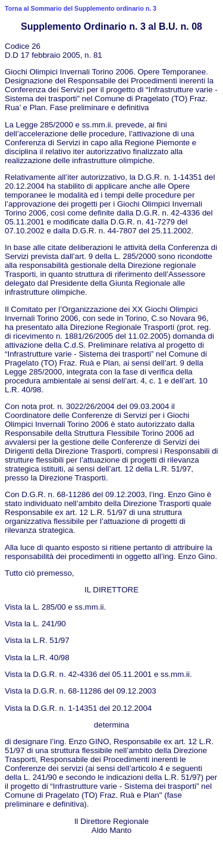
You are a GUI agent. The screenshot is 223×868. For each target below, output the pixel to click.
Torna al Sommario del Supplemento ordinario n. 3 (81, 8)
